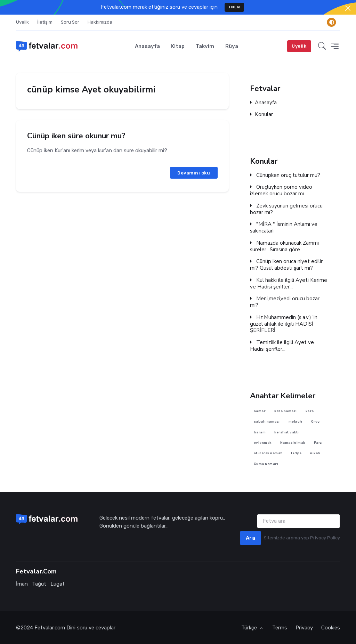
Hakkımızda (100, 22)
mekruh (296, 421)
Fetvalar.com (50, 628)
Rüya (232, 46)
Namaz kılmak (293, 443)
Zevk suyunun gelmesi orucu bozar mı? (286, 209)
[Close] (348, 8)
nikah (316, 453)
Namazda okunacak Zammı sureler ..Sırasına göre (284, 246)
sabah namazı (267, 421)
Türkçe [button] (250, 628)
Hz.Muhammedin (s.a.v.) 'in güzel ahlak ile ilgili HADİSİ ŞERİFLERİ (284, 324)
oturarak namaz (268, 453)
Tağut (39, 584)
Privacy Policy (325, 538)
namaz (260, 411)
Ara (251, 538)
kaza (310, 411)
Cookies (331, 628)
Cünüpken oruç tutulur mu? (285, 175)
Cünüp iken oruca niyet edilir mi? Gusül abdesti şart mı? (286, 265)
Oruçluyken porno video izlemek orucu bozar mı (281, 191)
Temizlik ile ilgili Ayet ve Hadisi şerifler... (282, 346)
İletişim (45, 22)
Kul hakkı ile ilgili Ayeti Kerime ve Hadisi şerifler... (289, 284)
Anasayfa (147, 46)
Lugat (58, 584)
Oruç (315, 421)
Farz (318, 443)
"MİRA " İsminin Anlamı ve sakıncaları (284, 228)
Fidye (296, 453)
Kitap (178, 46)
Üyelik (22, 22)
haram (260, 432)
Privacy (304, 628)
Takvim (205, 46)
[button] (322, 46)
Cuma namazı (266, 463)
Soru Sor (70, 22)
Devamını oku (194, 173)
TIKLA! (234, 7)
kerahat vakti (287, 432)
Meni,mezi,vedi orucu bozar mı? (285, 302)
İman (22, 584)
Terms (280, 628)
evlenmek (263, 443)
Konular (261, 115)
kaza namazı (286, 411)
